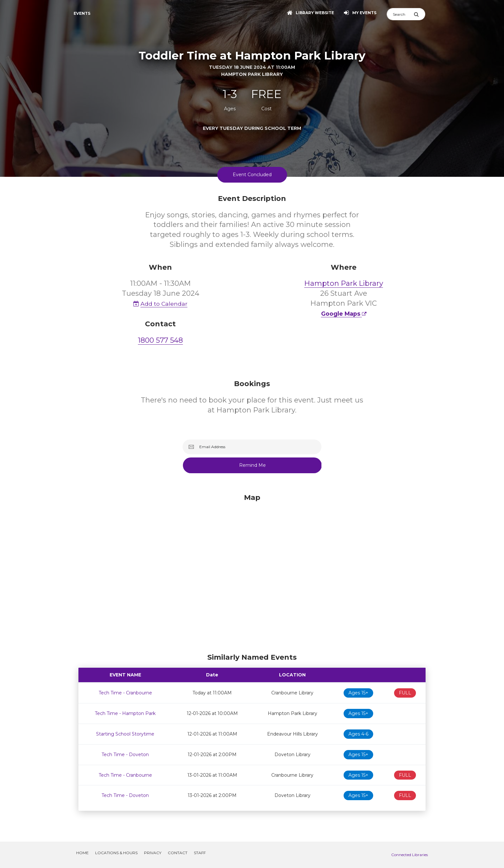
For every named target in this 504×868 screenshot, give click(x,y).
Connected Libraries (410, 855)
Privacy (153, 853)
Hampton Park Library (344, 283)
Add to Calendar (160, 304)
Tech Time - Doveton (125, 755)
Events (82, 13)
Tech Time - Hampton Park (125, 713)
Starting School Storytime (125, 734)
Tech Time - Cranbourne (125, 693)
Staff (200, 853)
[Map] (252, 572)
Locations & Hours (116, 853)
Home (82, 853)
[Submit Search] (419, 14)
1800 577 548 (160, 340)
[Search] (400, 14)
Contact (178, 853)
